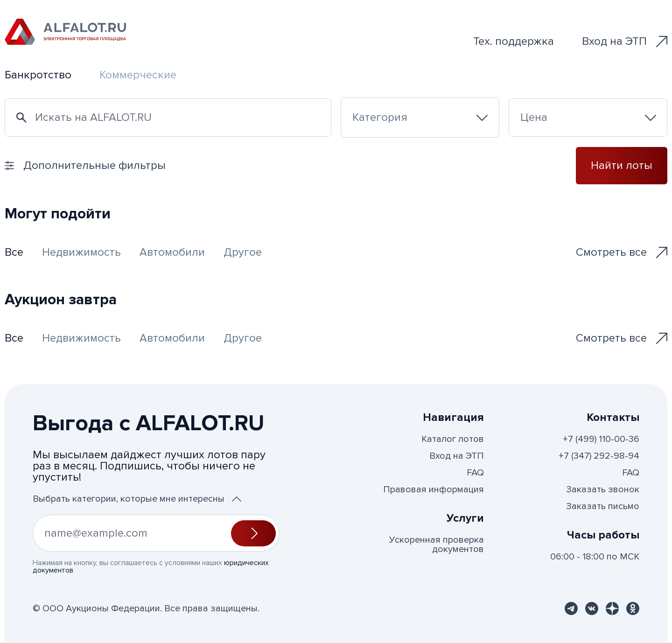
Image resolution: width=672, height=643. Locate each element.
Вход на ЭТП (625, 41)
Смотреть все (622, 252)
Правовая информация (434, 489)
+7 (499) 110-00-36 (601, 439)
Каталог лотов (453, 439)
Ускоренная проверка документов (437, 545)
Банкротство (38, 75)
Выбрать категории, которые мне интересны (137, 499)
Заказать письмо (603, 506)
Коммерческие (138, 75)
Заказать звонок (603, 489)
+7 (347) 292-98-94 (599, 456)
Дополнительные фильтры (85, 165)
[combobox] (420, 118)
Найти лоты (622, 165)
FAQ (475, 473)
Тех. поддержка (514, 41)
